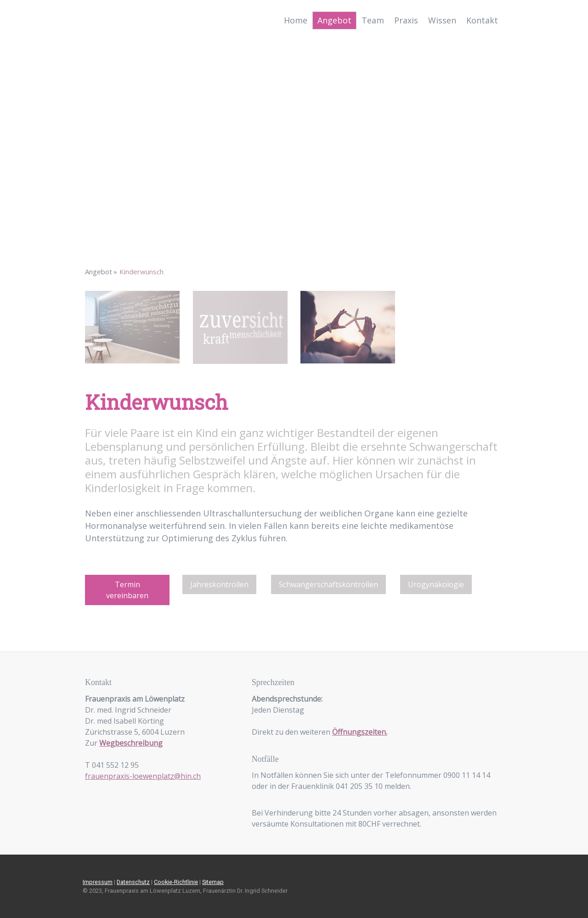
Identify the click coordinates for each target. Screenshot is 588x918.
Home (296, 20)
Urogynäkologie (436, 584)
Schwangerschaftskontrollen (328, 584)
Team (373, 20)
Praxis (406, 20)
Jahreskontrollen (219, 584)
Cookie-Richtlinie (176, 882)
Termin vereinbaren (127, 590)
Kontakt (482, 20)
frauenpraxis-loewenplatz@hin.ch (143, 776)
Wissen (442, 20)
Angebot (334, 20)
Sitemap (213, 882)
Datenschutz (133, 882)
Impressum (98, 882)
